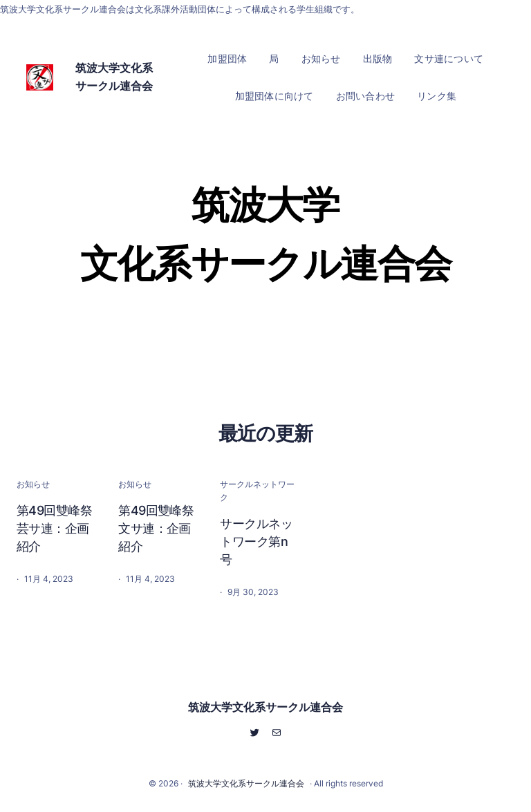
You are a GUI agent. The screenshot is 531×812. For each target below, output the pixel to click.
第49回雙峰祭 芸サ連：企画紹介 (56, 528)
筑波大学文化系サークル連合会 (265, 707)
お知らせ (33, 484)
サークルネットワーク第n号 (256, 541)
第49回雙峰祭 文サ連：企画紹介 (158, 528)
